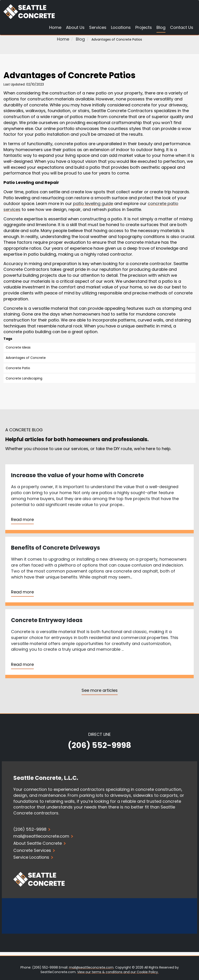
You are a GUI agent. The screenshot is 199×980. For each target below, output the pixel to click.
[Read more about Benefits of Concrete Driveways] (99, 571)
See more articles (100, 690)
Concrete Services (34, 850)
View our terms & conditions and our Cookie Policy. (118, 972)
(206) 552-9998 (99, 745)
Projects (144, 28)
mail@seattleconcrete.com (91, 967)
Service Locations (33, 857)
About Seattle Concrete (40, 843)
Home (55, 28)
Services (98, 28)
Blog (161, 28)
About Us (75, 28)
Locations (121, 28)
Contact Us (182, 28)
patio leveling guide (93, 203)
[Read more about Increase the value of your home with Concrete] (99, 499)
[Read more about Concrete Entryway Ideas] (99, 644)
